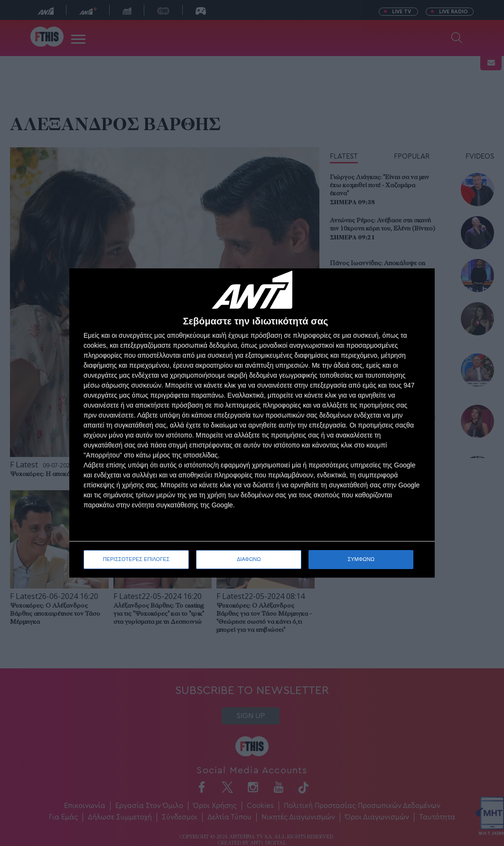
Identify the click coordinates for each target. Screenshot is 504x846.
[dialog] (252, 423)
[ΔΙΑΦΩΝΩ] (418, 285)
